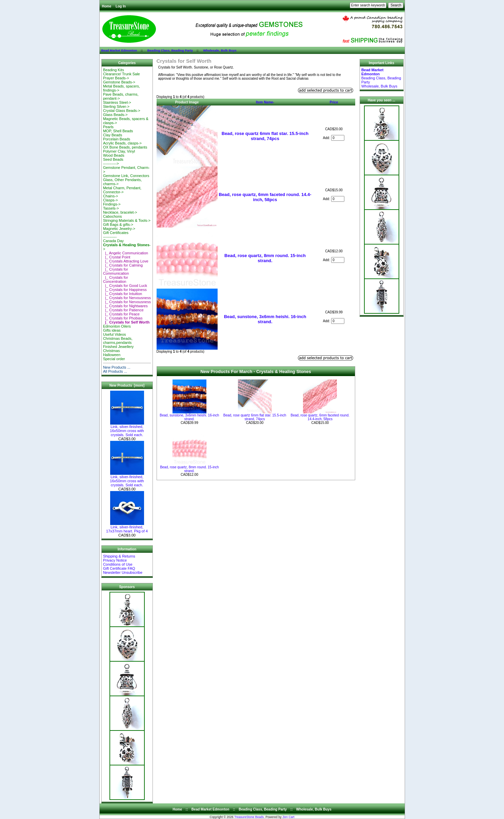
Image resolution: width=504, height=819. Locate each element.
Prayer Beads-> (116, 78)
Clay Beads (113, 135)
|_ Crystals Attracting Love (126, 261)
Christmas (112, 351)
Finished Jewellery (118, 347)
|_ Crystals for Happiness (125, 290)
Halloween (112, 355)
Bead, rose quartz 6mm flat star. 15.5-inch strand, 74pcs (265, 136)
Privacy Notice (115, 560)
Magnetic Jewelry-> (119, 229)
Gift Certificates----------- (116, 235)
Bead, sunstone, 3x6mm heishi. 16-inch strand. (265, 319)
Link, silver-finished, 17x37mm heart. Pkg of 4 (127, 527)
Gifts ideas (112, 330)
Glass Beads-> (115, 115)
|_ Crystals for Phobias (123, 318)
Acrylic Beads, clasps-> (122, 143)
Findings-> (112, 204)
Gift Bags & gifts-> (118, 225)
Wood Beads (114, 155)
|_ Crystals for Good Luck (125, 286)
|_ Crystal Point (117, 257)
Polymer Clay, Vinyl (119, 151)
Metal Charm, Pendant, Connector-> (122, 190)
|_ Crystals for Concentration (116, 279)
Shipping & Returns (119, 556)
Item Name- (265, 102)
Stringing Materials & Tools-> (127, 220)
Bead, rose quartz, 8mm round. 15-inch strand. (265, 258)
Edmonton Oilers (117, 326)
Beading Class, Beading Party (170, 50)
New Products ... (117, 367)
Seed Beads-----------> (113, 161)
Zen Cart (288, 817)
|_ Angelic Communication (126, 253)
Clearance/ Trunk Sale (122, 74)
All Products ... (115, 371)
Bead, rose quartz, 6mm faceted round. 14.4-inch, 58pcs (265, 197)
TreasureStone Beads (249, 817)
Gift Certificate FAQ (119, 568)
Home (107, 6)
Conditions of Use (118, 564)
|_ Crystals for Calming (123, 265)
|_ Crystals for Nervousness (127, 298)
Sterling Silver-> (116, 106)
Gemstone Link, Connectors (126, 176)
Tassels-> (111, 208)
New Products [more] (127, 385)
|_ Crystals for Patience (123, 310)
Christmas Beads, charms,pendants (118, 340)
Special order (114, 359)
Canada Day (113, 241)
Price (334, 102)
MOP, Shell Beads (118, 131)
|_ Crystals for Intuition (123, 294)
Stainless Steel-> (117, 102)
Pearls (108, 127)
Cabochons (113, 216)
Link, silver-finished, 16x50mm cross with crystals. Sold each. (127, 429)
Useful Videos (115, 334)
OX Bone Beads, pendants (125, 147)
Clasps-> (110, 200)
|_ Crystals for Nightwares (125, 306)
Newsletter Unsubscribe (123, 572)
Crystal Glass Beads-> (122, 111)
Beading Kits (114, 70)
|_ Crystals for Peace (121, 314)
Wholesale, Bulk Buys (220, 50)
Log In (121, 6)
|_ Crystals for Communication (116, 271)
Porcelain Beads (117, 139)
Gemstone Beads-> (119, 82)
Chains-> (110, 196)
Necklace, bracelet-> (120, 212)
